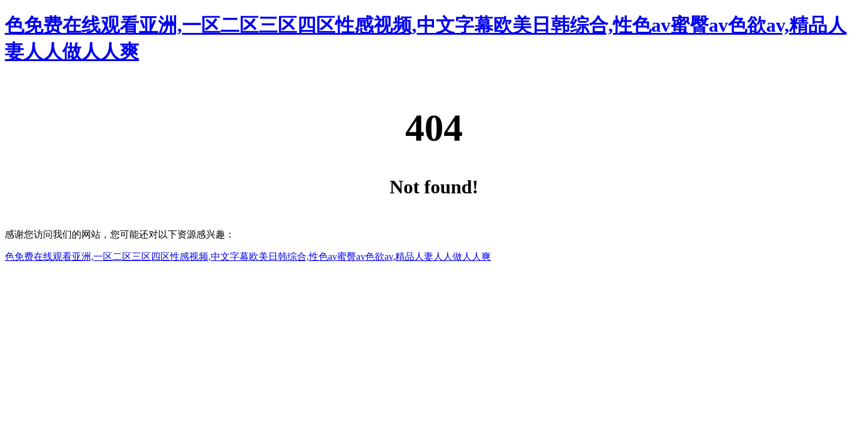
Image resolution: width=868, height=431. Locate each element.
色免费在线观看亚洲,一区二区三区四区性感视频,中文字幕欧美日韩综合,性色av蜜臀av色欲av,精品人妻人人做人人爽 (248, 257)
